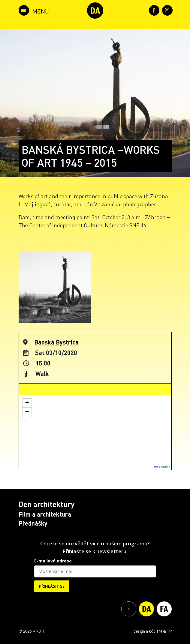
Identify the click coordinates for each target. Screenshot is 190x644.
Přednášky (33, 523)
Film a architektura (45, 514)
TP (169, 631)
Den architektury (47, 504)
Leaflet (162, 467)
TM (159, 631)
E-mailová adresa (53, 561)
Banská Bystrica (56, 342)
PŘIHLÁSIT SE (52, 586)
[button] (27, 403)
